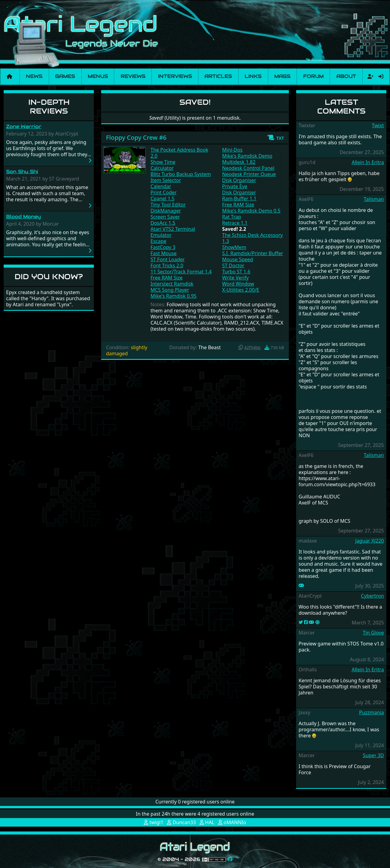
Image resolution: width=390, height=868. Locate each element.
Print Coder (164, 192)
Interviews (175, 76)
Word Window (238, 284)
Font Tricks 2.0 (167, 265)
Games (65, 76)
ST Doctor (233, 265)
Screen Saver (165, 217)
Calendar (161, 186)
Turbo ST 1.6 (236, 272)
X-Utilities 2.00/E (241, 290)
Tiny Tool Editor (168, 205)
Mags (282, 76)
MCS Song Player (170, 290)
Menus (98, 76)
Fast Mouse (164, 253)
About (346, 76)
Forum (313, 76)
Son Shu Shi (22, 172)
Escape (158, 241)
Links (253, 76)
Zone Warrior (24, 127)
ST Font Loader (168, 259)
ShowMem (234, 247)
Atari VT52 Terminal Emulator (173, 232)
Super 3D (373, 755)
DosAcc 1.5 (163, 223)
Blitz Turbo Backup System (181, 174)
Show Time (163, 162)
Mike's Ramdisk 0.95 (174, 296)
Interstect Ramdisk (172, 284)
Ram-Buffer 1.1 (239, 199)
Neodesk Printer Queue (249, 174)
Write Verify (235, 278)
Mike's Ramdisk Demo (247, 156)
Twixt (378, 125)
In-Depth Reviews (49, 107)
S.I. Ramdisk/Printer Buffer (253, 253)
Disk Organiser (239, 180)
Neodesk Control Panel (248, 168)
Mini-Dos (232, 150)
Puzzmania (371, 712)
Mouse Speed (238, 259)
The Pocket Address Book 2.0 (179, 153)
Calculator (162, 168)
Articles (218, 76)
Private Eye (235, 186)
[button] (276, 138)
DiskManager (166, 211)
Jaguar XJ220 (370, 541)
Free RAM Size (167, 278)
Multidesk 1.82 (239, 162)
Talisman (374, 199)
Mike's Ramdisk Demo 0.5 (251, 211)
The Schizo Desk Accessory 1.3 (252, 238)
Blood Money (23, 217)
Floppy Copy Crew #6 (136, 137)
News (34, 76)
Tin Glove (373, 633)
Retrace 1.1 (235, 223)
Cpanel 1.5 (163, 199)
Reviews (133, 76)
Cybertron (372, 596)
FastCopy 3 (163, 247)
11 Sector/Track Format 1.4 (181, 272)
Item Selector (166, 180)
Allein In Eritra (368, 162)
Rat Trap (232, 217)
